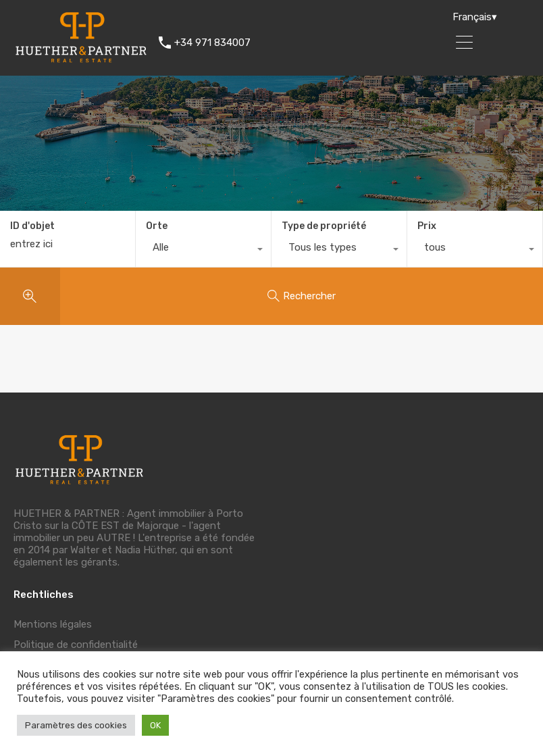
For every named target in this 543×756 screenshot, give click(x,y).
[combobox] (203, 251)
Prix (427, 226)
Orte (157, 226)
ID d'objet (32, 226)
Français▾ (475, 17)
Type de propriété (324, 226)
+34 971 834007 (212, 43)
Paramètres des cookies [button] (76, 725)
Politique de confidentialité (76, 645)
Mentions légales (53, 624)
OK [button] (155, 725)
